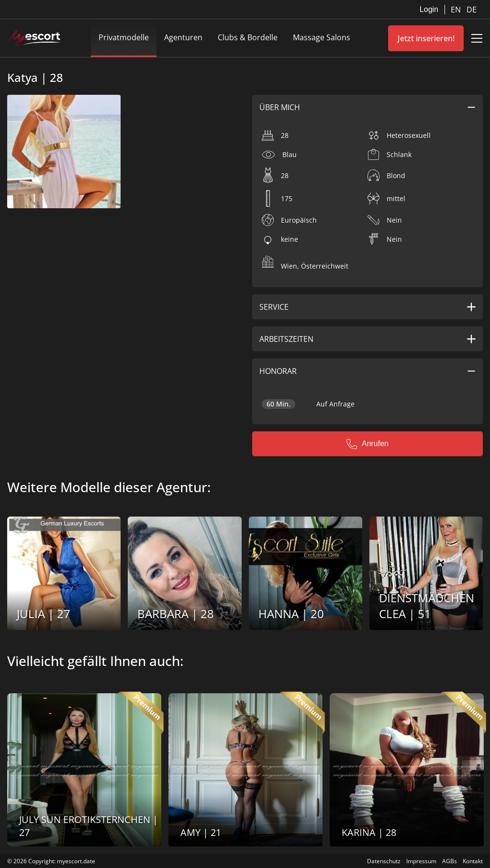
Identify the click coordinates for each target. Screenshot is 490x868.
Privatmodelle (124, 37)
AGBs (450, 861)
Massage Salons (322, 37)
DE (472, 10)
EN (457, 10)
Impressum (421, 861)
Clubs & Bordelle (248, 37)
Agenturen (183, 37)
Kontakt (473, 861)
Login (429, 9)
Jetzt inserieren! (426, 38)
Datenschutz (384, 861)
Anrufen (367, 444)
